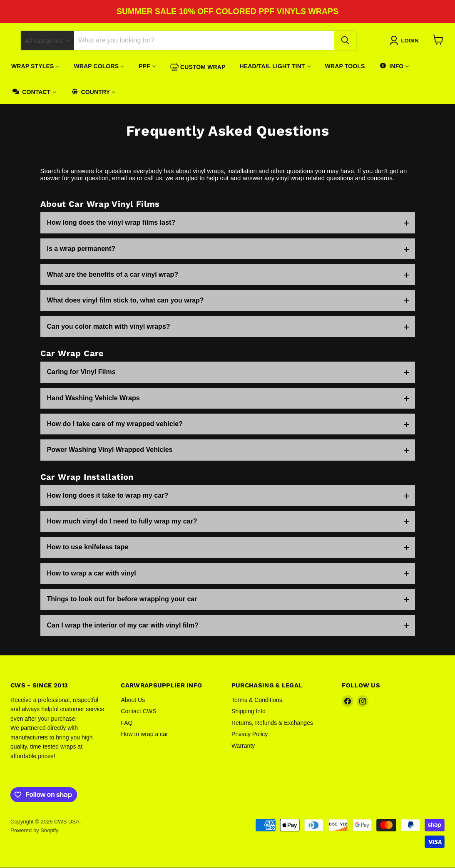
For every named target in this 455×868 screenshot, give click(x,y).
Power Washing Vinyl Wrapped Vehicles (110, 450)
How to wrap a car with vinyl (92, 574)
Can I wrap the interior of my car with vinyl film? (123, 626)
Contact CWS (138, 712)
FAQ (127, 723)
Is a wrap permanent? (81, 249)
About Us (133, 700)
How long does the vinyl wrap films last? (111, 223)
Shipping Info (249, 712)
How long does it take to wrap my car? (108, 496)
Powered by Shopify (35, 831)
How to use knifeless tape (88, 548)
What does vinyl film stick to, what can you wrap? (126, 301)
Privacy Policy (250, 734)
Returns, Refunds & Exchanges (272, 723)
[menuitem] (35, 67)
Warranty (243, 746)
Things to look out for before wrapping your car (122, 599)
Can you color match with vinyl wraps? (109, 327)
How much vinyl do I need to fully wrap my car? (122, 522)
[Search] (204, 41)
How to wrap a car (144, 734)
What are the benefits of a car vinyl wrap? (113, 275)
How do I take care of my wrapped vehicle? (115, 424)
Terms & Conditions (257, 700)
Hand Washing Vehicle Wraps (93, 398)
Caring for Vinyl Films (81, 372)
